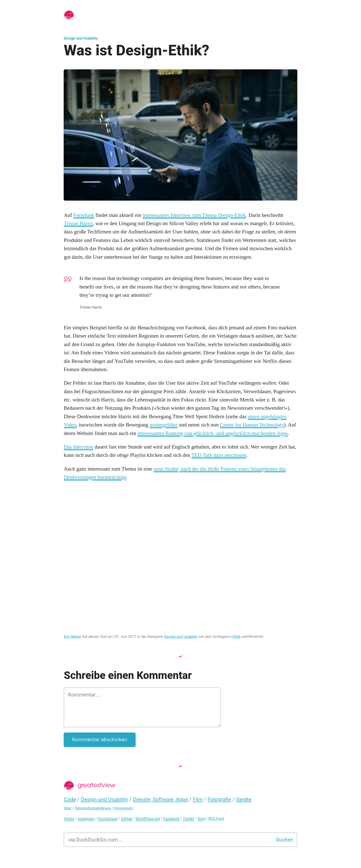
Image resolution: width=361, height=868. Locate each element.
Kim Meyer (72, 637)
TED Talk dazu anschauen (219, 455)
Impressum (124, 808)
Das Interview (78, 447)
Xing (201, 819)
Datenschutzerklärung (93, 808)
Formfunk (84, 215)
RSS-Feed (216, 819)
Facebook (171, 819)
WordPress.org (148, 819)
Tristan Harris (78, 223)
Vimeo (69, 819)
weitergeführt (163, 425)
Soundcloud (108, 819)
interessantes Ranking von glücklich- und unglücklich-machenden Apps (212, 433)
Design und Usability (81, 38)
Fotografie (219, 799)
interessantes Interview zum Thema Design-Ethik (194, 215)
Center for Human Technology (252, 425)
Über (68, 808)
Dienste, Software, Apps (160, 799)
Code (70, 799)
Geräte (244, 799)
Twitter (189, 819)
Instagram (86, 819)
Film (198, 799)
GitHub (126, 819)
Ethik (236, 637)
